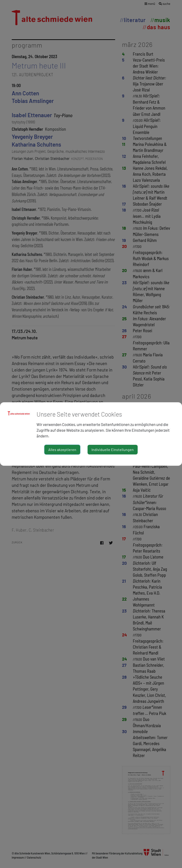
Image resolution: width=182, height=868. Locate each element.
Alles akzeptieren (62, 450)
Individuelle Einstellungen (113, 450)
